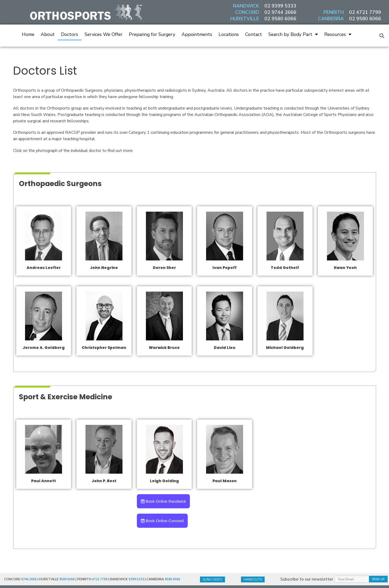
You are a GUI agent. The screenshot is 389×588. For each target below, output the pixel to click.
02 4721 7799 (365, 12)
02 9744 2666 (280, 12)
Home (28, 34)
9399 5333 (137, 580)
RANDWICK (246, 6)
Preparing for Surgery (152, 34)
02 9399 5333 (280, 6)
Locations (229, 34)
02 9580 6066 (280, 19)
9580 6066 (67, 580)
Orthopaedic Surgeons (74, 183)
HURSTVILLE (245, 19)
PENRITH (334, 12)
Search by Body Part (293, 34)
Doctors (69, 34)
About (48, 34)
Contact (254, 34)
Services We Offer (104, 34)
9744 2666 (29, 580)
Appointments (197, 34)
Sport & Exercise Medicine (82, 396)
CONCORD (247, 12)
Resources (338, 34)
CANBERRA (331, 19)
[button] (382, 36)
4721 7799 (101, 580)
